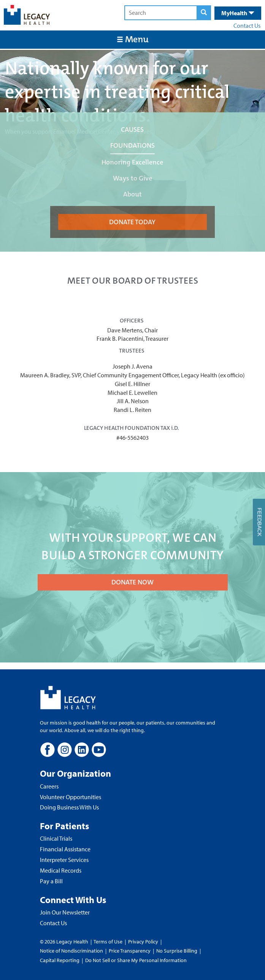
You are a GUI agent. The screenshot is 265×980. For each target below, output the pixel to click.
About (132, 194)
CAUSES (132, 129)
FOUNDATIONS (132, 145)
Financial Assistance (65, 849)
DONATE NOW (132, 582)
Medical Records (61, 870)
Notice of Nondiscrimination (71, 951)
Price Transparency (130, 951)
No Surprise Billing (177, 951)
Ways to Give (132, 178)
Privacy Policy (143, 942)
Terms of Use (109, 942)
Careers (49, 786)
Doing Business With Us (69, 807)
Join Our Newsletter (65, 912)
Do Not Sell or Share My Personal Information (136, 960)
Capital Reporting (60, 960)
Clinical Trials (56, 838)
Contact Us (247, 26)
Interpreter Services (64, 860)
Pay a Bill (51, 881)
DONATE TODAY (132, 222)
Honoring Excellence (132, 162)
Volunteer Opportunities (71, 797)
